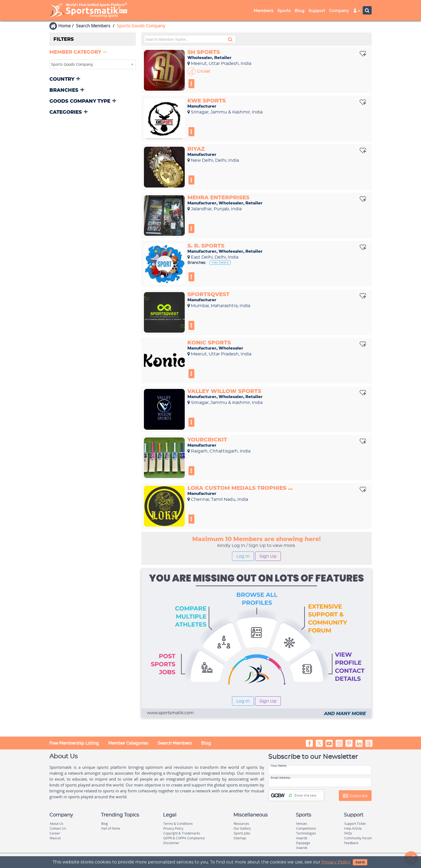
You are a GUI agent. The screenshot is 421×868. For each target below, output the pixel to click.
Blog (300, 11)
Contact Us (58, 828)
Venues (302, 824)
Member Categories (128, 743)
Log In (243, 556)
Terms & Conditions (178, 824)
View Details (220, 263)
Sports (284, 11)
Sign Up (268, 556)
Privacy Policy (336, 862)
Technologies (306, 833)
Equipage (303, 843)
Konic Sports (209, 343)
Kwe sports (207, 101)
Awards (302, 838)
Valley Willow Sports (224, 391)
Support (317, 11)
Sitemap (240, 838)
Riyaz (196, 149)
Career (55, 833)
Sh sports (204, 52)
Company (339, 11)
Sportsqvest (208, 295)
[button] (79, 52)
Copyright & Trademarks (182, 833)
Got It (360, 862)
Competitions (306, 828)
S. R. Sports (206, 246)
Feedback (351, 843)
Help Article (353, 828)
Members (264, 11)
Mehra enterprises (218, 198)
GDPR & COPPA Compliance (184, 838)
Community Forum (358, 838)
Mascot (55, 838)
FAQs (348, 833)
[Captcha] (309, 795)
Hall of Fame (111, 828)
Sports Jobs (242, 833)
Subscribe (355, 796)
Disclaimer (171, 843)
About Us (57, 824)
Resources (241, 824)
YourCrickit (207, 440)
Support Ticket (355, 824)
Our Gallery (242, 828)
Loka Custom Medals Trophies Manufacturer (242, 488)
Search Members (93, 26)
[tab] (93, 53)
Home (64, 26)
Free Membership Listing (74, 743)
